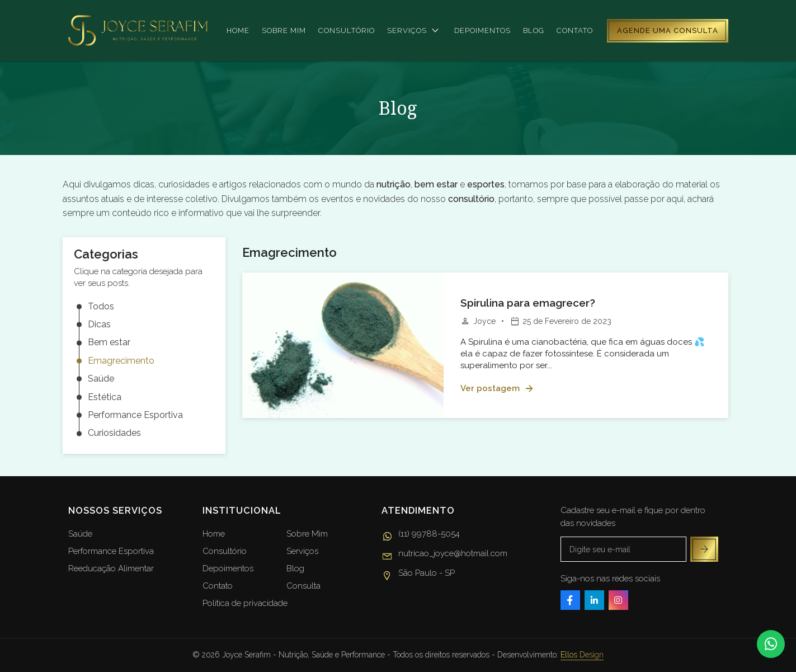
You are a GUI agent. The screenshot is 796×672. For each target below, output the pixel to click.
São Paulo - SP (418, 575)
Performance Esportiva (135, 415)
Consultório (347, 30)
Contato (575, 30)
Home (238, 30)
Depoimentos (482, 30)
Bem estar (109, 343)
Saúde (101, 379)
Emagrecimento (121, 361)
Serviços (415, 31)
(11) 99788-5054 (421, 535)
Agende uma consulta (668, 30)
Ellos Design (582, 655)
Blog (534, 30)
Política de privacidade (245, 603)
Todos (101, 306)
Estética (105, 397)
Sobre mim (284, 30)
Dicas (99, 324)
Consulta (303, 586)
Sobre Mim (307, 534)
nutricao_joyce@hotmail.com (444, 555)
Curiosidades (114, 433)
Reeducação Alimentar (111, 568)
